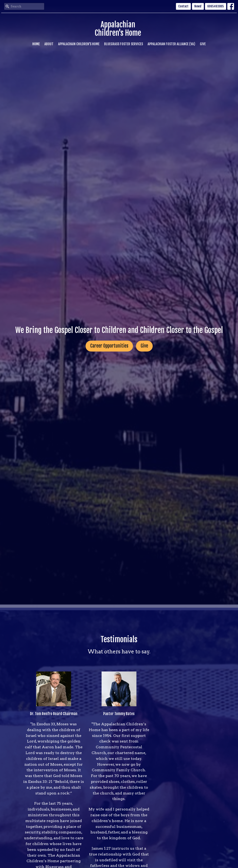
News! (198, 6)
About (49, 44)
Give (203, 44)
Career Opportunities (109, 346)
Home (36, 44)
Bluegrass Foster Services (124, 44)
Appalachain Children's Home (79, 44)
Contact (183, 6)
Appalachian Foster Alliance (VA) (171, 44)
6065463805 (216, 6)
